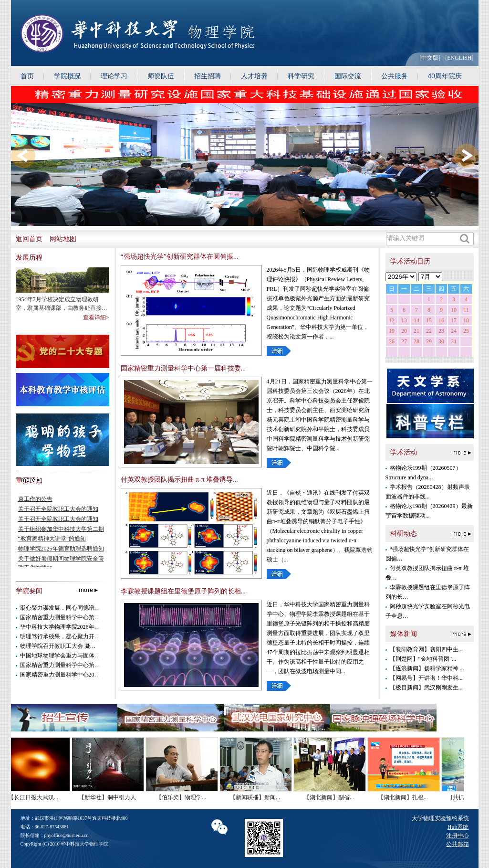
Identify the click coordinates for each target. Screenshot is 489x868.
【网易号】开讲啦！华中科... (426, 678)
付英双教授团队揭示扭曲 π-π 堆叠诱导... (179, 480)
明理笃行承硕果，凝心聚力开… (60, 636)
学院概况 (67, 76)
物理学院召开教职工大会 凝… (58, 646)
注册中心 (458, 836)
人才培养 (254, 76)
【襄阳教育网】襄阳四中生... (426, 649)
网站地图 (63, 239)
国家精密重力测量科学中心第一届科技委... (183, 368)
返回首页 (29, 239)
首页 (27, 76)
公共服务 (395, 76)
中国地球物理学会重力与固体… (60, 656)
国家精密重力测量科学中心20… (60, 675)
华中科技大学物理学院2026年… (60, 627)
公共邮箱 (458, 844)
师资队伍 (161, 76)
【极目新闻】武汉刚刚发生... (426, 688)
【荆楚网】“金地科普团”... (423, 659)
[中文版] (430, 58)
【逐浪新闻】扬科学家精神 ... (427, 668)
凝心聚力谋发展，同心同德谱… (60, 608)
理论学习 (114, 76)
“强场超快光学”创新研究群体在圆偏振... (180, 257)
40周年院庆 (445, 76)
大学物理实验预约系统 (440, 818)
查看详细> (96, 318)
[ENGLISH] (459, 58)
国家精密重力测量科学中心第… (60, 617)
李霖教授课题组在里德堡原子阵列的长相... (183, 591)
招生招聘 (208, 76)
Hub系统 (458, 827)
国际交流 (348, 76)
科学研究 (301, 76)
